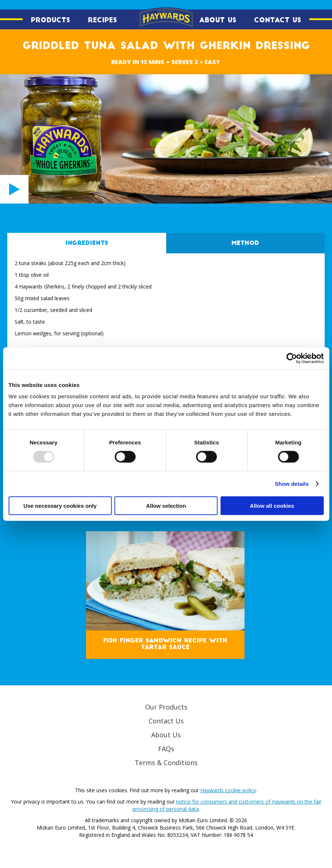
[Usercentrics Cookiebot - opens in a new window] (292, 358)
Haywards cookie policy (228, 790)
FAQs (166, 749)
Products (51, 20)
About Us (218, 20)
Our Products (166, 707)
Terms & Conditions (166, 763)
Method (245, 243)
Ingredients (87, 243)
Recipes (102, 20)
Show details (292, 483)
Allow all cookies (272, 506)
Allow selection (166, 506)
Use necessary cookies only (60, 506)
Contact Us (278, 20)
